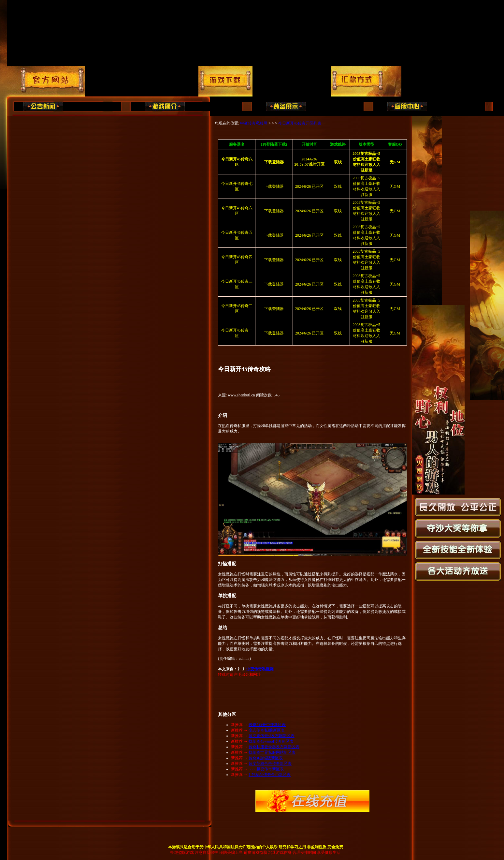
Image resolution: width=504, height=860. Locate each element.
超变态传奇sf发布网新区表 (272, 736)
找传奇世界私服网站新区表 (272, 752)
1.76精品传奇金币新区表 (270, 775)
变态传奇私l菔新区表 (267, 730)
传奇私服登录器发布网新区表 (274, 747)
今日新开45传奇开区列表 (300, 123)
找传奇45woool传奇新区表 (271, 741)
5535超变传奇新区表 (266, 769)
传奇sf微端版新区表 (266, 758)
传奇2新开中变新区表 (267, 725)
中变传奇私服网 (254, 123)
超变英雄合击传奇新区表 (270, 764)
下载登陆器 (274, 186)
